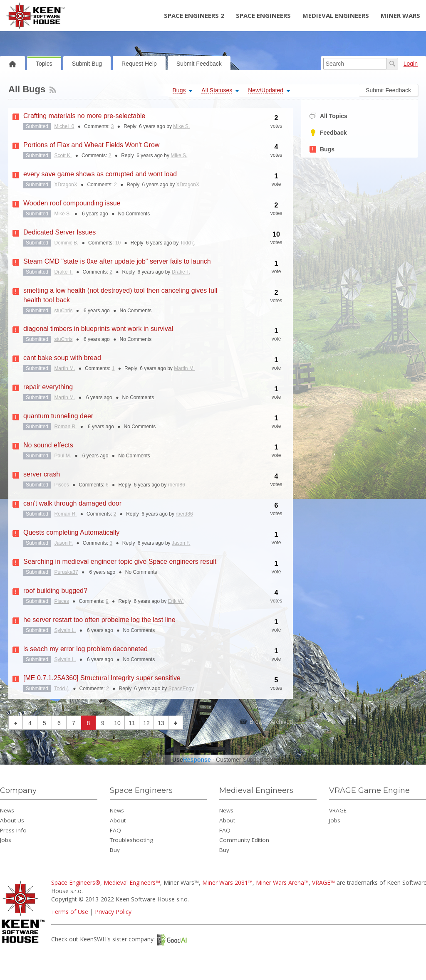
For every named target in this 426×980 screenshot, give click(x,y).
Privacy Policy (113, 912)
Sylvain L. (65, 630)
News (7, 810)
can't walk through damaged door (72, 503)
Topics (44, 64)
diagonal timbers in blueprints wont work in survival (98, 329)
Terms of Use (70, 912)
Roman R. (65, 427)
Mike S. (181, 126)
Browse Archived (266, 722)
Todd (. (188, 243)
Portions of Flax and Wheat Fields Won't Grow (91, 145)
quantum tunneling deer (58, 416)
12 (146, 723)
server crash (42, 474)
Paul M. (63, 456)
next (176, 723)
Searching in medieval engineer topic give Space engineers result (120, 562)
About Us (12, 820)
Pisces (61, 485)
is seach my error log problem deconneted (85, 649)
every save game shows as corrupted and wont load (100, 174)
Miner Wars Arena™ (282, 882)
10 (118, 243)
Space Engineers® (76, 882)
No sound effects (48, 445)
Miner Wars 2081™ (227, 882)
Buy (115, 850)
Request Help (139, 64)
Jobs (6, 840)
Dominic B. (66, 243)
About (118, 820)
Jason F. (63, 543)
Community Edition (244, 840)
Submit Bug (87, 64)
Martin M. (64, 368)
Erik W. (176, 601)
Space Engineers (263, 15)
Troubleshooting (131, 840)
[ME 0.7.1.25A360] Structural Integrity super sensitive (102, 678)
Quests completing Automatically (71, 532)
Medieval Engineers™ (132, 882)
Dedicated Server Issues (59, 232)
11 (132, 723)
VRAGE (338, 810)
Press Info (13, 830)
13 (161, 723)
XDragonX (66, 185)
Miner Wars (400, 15)
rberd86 (177, 485)
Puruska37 (66, 572)
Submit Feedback (199, 64)
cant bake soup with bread (62, 358)
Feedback (328, 133)
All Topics (328, 116)
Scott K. (63, 156)
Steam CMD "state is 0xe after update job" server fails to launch (117, 261)
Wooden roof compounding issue (72, 203)
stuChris (63, 311)
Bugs (322, 149)
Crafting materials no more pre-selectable (84, 116)
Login (411, 64)
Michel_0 (64, 126)
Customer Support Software (252, 760)
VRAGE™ (323, 882)
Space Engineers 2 (194, 15)
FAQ (115, 830)
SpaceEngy (181, 689)
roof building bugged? (55, 591)
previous (16, 723)
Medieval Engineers (336, 15)
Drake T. (63, 272)
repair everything (48, 387)
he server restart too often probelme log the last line (99, 620)
